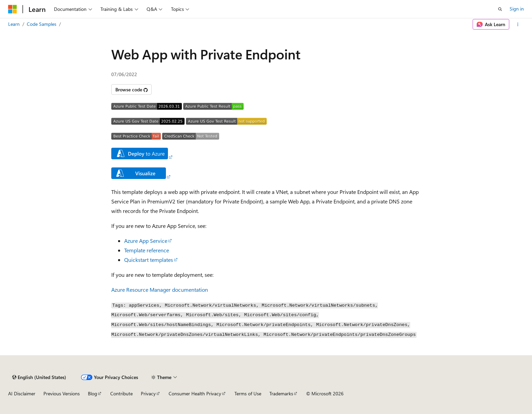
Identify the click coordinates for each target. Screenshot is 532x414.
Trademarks (281, 393)
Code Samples (42, 24)
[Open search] (500, 9)
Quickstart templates (149, 260)
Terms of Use (248, 393)
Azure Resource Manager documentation (160, 290)
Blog (92, 393)
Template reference (147, 250)
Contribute (121, 393)
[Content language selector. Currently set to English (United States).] (39, 377)
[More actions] (518, 24)
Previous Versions (62, 393)
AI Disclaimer (22, 393)
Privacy (148, 393)
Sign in (517, 9)
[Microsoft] (13, 9)
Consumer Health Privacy (195, 393)
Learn (14, 24)
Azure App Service (146, 241)
